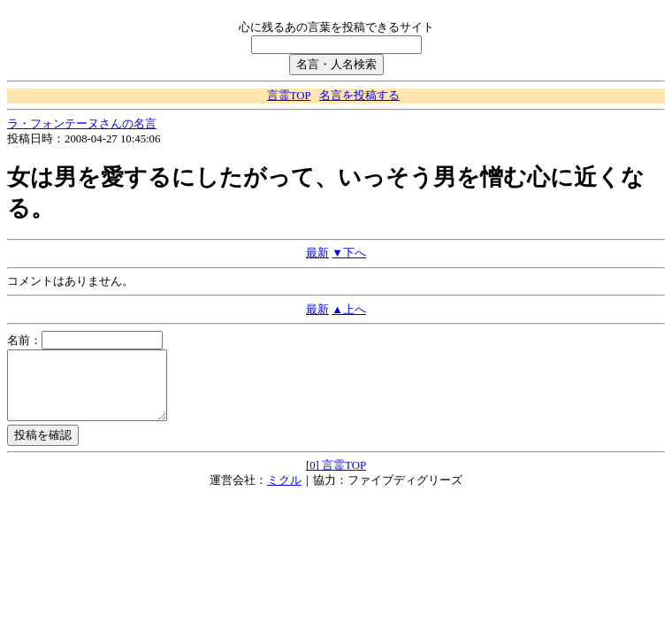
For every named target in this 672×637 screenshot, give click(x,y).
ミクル (284, 494)
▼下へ (349, 253)
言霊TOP (289, 96)
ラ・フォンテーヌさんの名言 (82, 124)
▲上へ (349, 310)
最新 (317, 253)
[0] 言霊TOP (336, 479)
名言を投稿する (359, 96)
